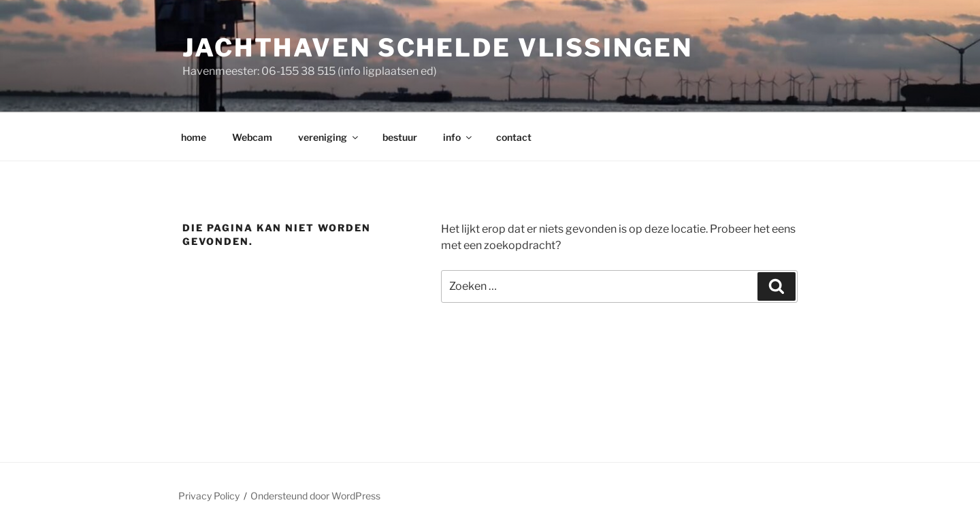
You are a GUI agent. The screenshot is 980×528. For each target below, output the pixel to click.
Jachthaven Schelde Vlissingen (438, 48)
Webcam (252, 137)
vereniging (329, 137)
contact (514, 137)
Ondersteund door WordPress (315, 496)
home (194, 137)
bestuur (400, 137)
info (458, 137)
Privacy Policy (209, 496)
